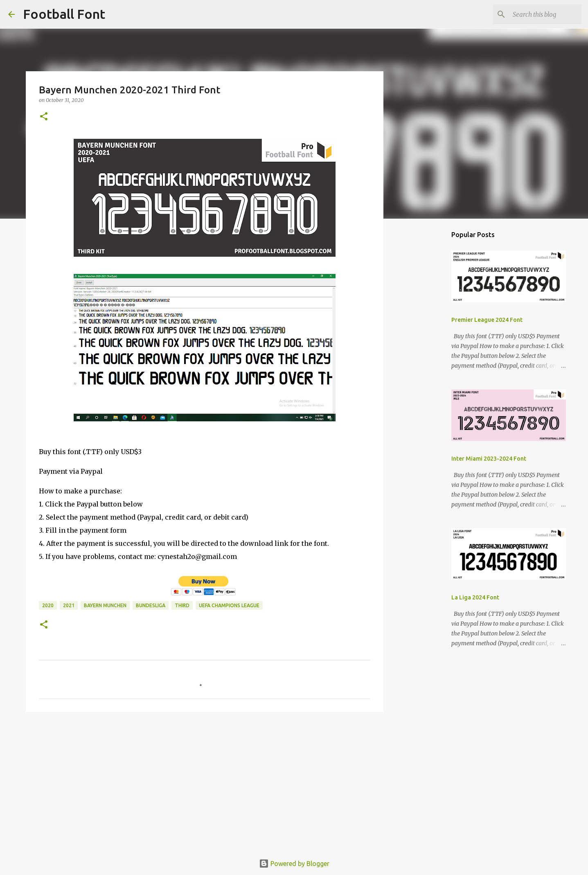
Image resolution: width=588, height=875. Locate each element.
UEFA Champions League (229, 605)
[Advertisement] (205, 782)
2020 (48, 605)
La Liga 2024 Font (475, 597)
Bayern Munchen (105, 605)
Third (182, 605)
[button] (44, 117)
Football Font (64, 14)
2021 (69, 605)
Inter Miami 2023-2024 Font (489, 459)
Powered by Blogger (294, 864)
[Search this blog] (538, 14)
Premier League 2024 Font (487, 320)
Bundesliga (151, 605)
